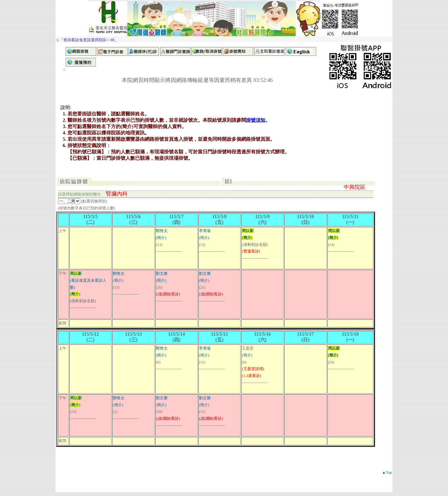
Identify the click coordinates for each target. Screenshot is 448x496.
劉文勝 (162, 273)
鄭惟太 (162, 231)
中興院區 (355, 187)
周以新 (248, 231)
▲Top (387, 472)
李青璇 (205, 231)
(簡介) (161, 238)
